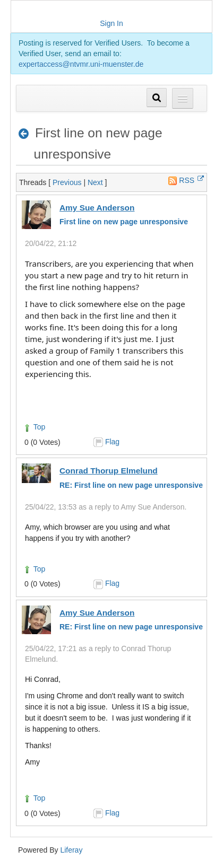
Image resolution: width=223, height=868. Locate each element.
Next (95, 182)
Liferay (71, 850)
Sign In (111, 23)
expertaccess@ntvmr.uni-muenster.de (81, 64)
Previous (67, 182)
